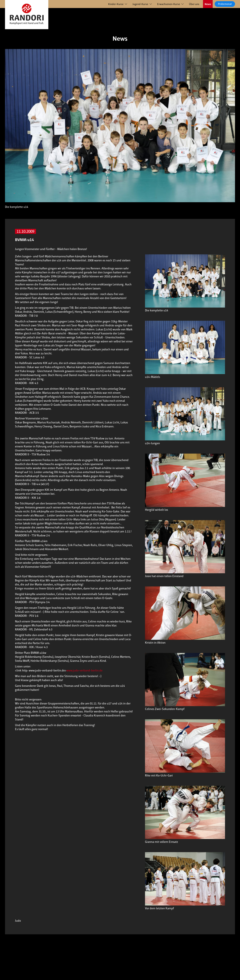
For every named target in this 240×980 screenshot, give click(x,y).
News (208, 4)
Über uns (194, 4)
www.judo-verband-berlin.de (84, 670)
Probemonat (225, 4)
